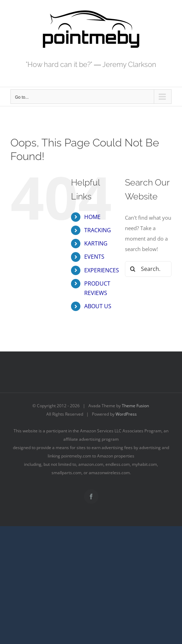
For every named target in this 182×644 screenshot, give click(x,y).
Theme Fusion (135, 406)
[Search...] (148, 269)
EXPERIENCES (102, 270)
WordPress (126, 414)
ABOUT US (98, 306)
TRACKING (98, 230)
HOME (92, 217)
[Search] (133, 269)
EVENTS (94, 257)
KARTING (96, 243)
